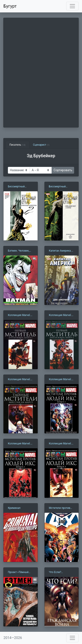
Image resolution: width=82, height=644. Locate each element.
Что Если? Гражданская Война (61, 572)
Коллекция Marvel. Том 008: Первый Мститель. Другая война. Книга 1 (19, 315)
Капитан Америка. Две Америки (60, 251)
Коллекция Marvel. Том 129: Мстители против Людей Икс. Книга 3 (61, 444)
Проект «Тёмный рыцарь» (18, 572)
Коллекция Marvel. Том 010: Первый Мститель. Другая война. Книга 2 (60, 315)
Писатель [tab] (17, 145)
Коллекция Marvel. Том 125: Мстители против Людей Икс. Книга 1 (61, 380)
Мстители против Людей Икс (60, 508)
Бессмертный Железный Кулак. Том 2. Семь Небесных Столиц (60, 187)
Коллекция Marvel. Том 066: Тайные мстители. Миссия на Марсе (19, 380)
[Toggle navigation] (72, 6)
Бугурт (10, 6)
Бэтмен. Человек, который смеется (19, 251)
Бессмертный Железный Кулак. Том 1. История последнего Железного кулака (19, 187)
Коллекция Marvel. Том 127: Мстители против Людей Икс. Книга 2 (20, 444)
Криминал (14, 508)
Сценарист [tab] (41, 145)
